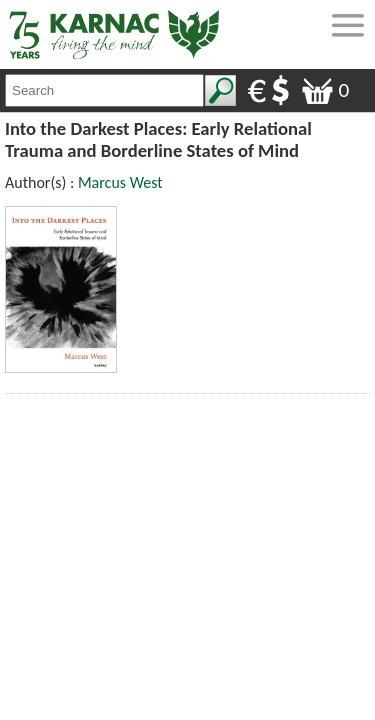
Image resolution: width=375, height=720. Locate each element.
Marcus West (120, 182)
